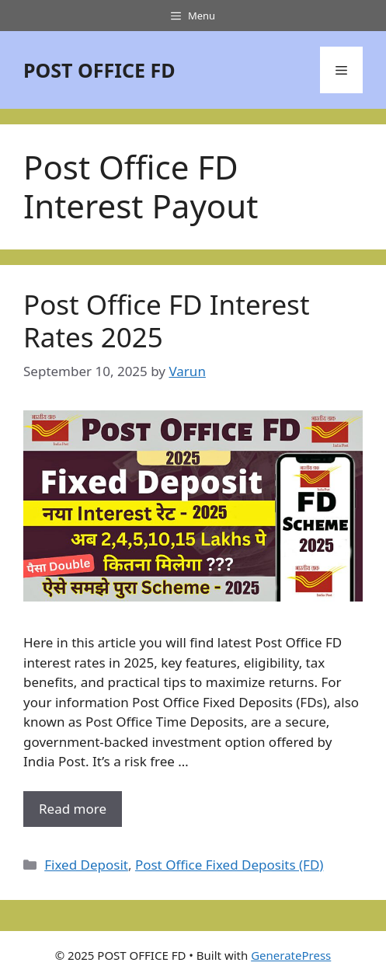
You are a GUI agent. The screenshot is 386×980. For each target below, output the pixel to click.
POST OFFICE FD (99, 70)
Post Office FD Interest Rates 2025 (167, 321)
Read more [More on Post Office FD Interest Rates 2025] (73, 809)
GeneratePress (291, 955)
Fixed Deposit (86, 865)
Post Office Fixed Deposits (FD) (230, 865)
